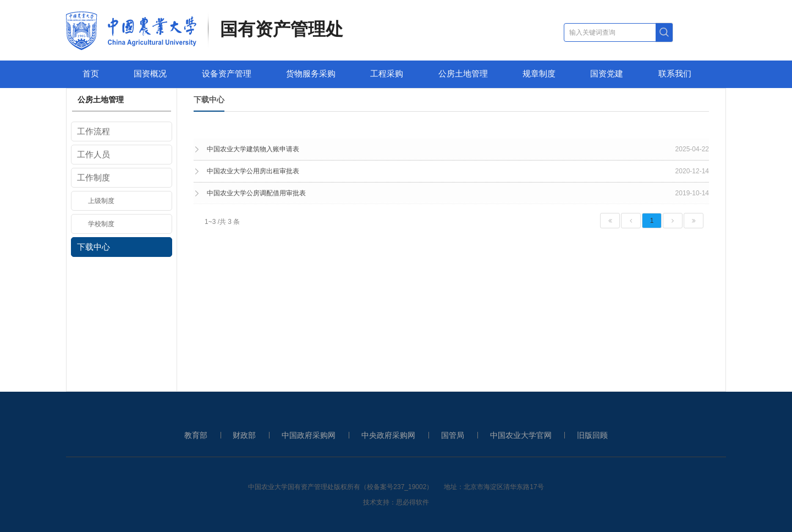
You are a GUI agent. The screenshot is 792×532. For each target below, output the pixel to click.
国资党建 (607, 73)
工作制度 (94, 177)
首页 (91, 73)
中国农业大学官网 (521, 435)
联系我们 (675, 73)
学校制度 (101, 224)
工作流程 (94, 131)
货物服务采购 (311, 73)
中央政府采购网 (388, 435)
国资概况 (150, 73)
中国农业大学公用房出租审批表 (253, 171)
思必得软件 (413, 502)
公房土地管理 (463, 73)
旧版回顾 (592, 435)
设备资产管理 (227, 73)
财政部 (244, 435)
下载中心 (94, 247)
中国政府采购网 (309, 435)
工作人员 (94, 154)
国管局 (453, 435)
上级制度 (101, 201)
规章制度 (539, 73)
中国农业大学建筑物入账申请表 (253, 149)
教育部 (196, 435)
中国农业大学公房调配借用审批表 (256, 193)
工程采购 (387, 73)
